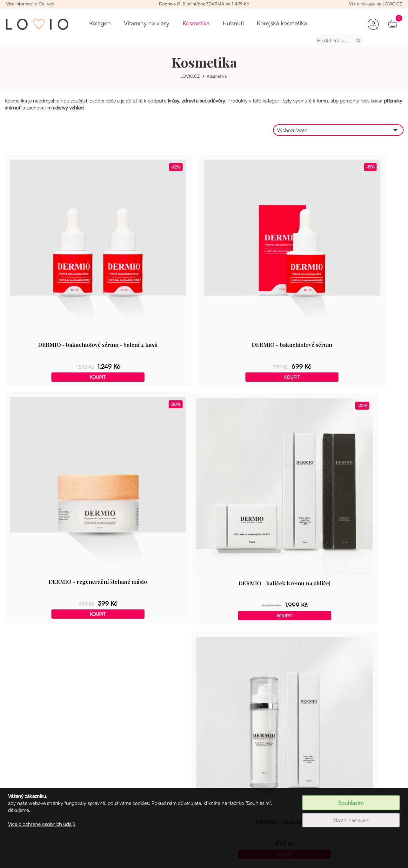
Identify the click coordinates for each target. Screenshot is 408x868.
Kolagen (100, 24)
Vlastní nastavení (351, 820)
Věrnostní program (25, 769)
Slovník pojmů (311, 769)
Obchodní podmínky (221, 779)
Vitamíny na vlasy (135, 24)
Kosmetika (172, 24)
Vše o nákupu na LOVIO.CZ (375, 4)
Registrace (16, 759)
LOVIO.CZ (190, 76)
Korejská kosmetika (235, 24)
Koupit (68, 315)
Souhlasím (351, 803)
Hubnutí (199, 24)
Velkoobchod (213, 759)
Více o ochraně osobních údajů (42, 824)
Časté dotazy (310, 779)
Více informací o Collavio (31, 4)
